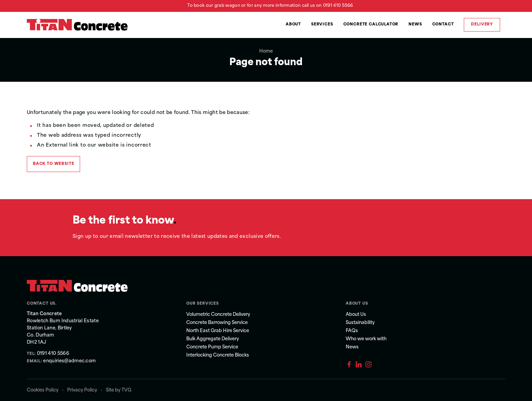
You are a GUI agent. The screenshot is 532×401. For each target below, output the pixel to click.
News (415, 25)
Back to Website (53, 164)
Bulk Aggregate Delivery (213, 339)
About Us (356, 315)
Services (322, 25)
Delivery (482, 25)
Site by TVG (119, 390)
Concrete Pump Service (212, 347)
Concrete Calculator (371, 25)
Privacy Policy (82, 390)
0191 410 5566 (338, 6)
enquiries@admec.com (69, 361)
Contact (443, 25)
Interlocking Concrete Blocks (218, 355)
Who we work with (366, 339)
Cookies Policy (43, 390)
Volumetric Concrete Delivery (218, 315)
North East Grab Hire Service (218, 331)
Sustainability (360, 323)
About (293, 25)
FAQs (352, 331)
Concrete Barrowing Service (217, 323)
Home (266, 51)
